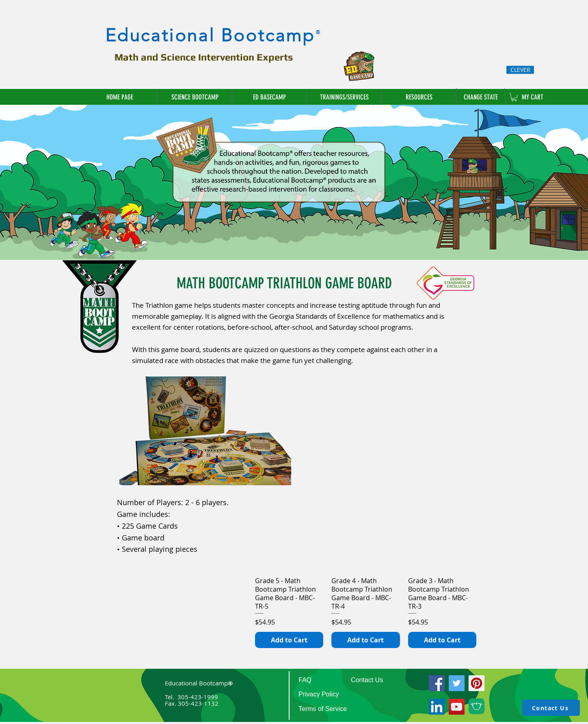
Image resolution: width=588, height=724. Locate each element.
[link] (514, 97)
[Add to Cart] (289, 640)
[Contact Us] (551, 708)
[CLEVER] (520, 70)
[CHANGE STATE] (482, 97)
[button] (344, 97)
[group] (366, 575)
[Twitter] (457, 683)
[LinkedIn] (437, 707)
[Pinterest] (477, 683)
